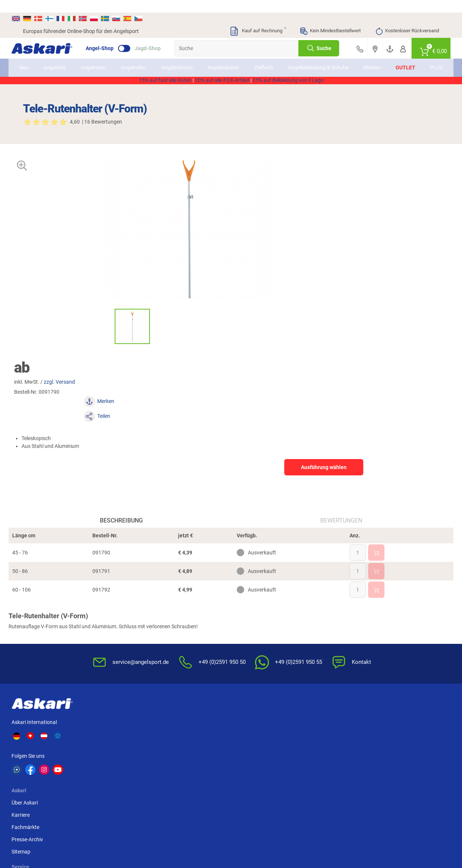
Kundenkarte (180, 636)
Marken (361, 59)
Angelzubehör (235, 59)
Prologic (345, 772)
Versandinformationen (83, 837)
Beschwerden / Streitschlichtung (326, 689)
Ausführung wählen (375, 244)
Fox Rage (346, 759)
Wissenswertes (253, 624)
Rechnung (389, 673)
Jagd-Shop (159, 36)
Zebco (394, 772)
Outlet (394, 59)
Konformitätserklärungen (264, 673)
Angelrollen (145, 59)
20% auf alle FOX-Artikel (222, 83)
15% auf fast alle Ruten (165, 83)
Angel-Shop (111, 36)
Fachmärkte (120, 636)
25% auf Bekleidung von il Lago (288, 83)
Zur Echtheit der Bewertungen (253, 689)
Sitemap (116, 661)
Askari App (177, 685)
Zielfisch (275, 59)
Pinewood (190, 772)
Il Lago (135, 745)
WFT (288, 745)
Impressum (319, 661)
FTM (184, 759)
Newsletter (177, 612)
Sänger (291, 772)
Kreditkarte (390, 649)
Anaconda (243, 745)
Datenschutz (321, 636)
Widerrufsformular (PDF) (335, 673)
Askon (238, 772)
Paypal (385, 661)
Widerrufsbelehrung (329, 624)
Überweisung (392, 636)
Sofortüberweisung (399, 612)
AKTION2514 (316, 76)
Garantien (247, 661)
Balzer (82, 772)
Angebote (66, 59)
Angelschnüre (188, 59)
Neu (35, 59)
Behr (132, 772)
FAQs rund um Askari (259, 612)
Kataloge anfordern (187, 624)
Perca (290, 759)
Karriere (116, 624)
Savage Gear (90, 759)
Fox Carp (397, 745)
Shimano (189, 745)
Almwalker (139, 759)
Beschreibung (127, 396)
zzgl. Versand (289, 189)
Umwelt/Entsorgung (330, 649)
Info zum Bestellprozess (263, 636)
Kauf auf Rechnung (258, 19)
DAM (29, 772)
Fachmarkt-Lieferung (189, 673)
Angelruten (104, 59)
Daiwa (82, 745)
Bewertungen (335, 396)
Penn (237, 759)
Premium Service (184, 649)
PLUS (425, 59)
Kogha (31, 745)
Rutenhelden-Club (185, 661)
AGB (311, 612)
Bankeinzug (391, 624)
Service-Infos (250, 649)
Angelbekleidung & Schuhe (318, 59)
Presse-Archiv (122, 649)
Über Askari (120, 612)
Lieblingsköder (40, 759)
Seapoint (397, 759)
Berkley (343, 745)
